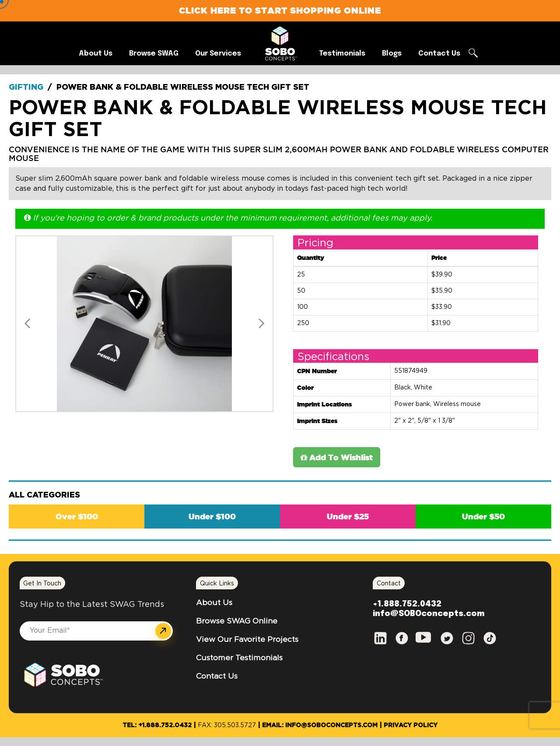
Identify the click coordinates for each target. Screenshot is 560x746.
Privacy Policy (411, 725)
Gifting (26, 88)
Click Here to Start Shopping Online (280, 10)
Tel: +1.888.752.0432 (157, 725)
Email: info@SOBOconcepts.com (320, 725)
